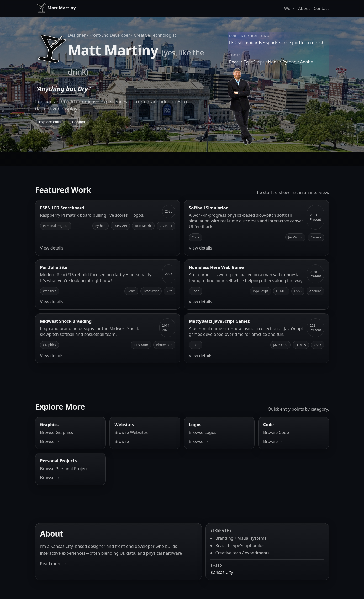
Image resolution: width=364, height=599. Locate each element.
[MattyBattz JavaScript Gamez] (257, 338)
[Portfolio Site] (108, 285)
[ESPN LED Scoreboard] (108, 228)
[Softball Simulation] (257, 228)
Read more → (54, 564)
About (304, 8)
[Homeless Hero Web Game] (257, 285)
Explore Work (50, 122)
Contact (321, 8)
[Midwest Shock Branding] (108, 338)
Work (289, 8)
